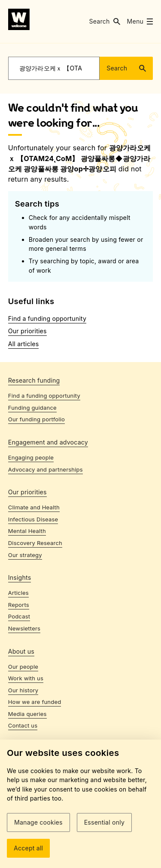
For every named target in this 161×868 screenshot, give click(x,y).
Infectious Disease (33, 519)
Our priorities (27, 331)
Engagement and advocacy (48, 442)
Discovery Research (35, 543)
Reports (19, 605)
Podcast (19, 616)
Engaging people (31, 457)
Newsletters (24, 628)
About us (21, 651)
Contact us (23, 725)
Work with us (26, 678)
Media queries (27, 714)
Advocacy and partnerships (46, 469)
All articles (24, 344)
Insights (20, 577)
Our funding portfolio (36, 419)
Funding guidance (32, 408)
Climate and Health (34, 507)
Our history (23, 690)
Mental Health (27, 531)
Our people (23, 667)
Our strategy (25, 555)
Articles (18, 593)
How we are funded (35, 702)
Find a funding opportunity (47, 318)
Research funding (34, 380)
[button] (104, 21)
